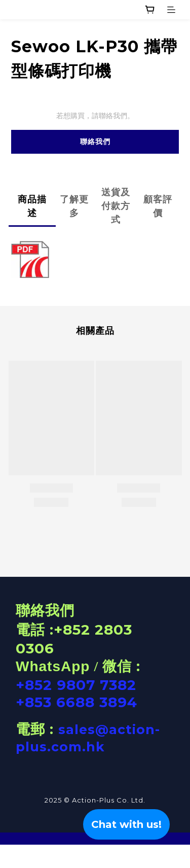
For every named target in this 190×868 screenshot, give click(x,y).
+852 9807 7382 (76, 685)
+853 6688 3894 (77, 702)
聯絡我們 (95, 142)
